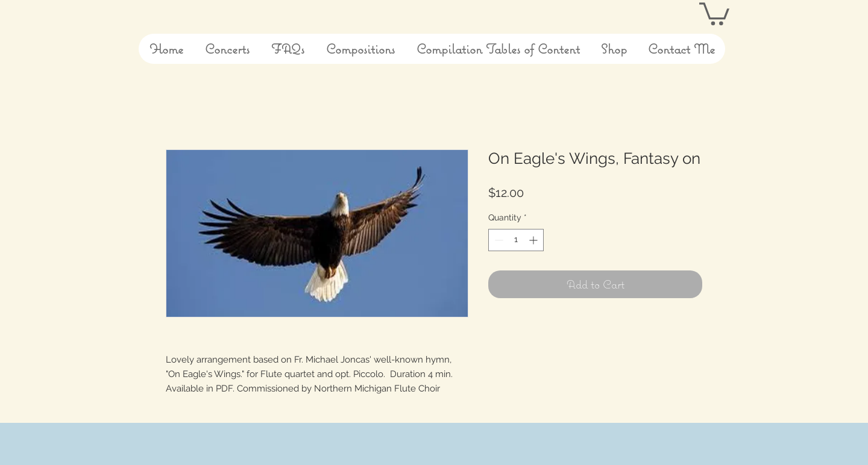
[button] (714, 13)
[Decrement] (498, 240)
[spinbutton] (516, 240)
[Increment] (534, 240)
